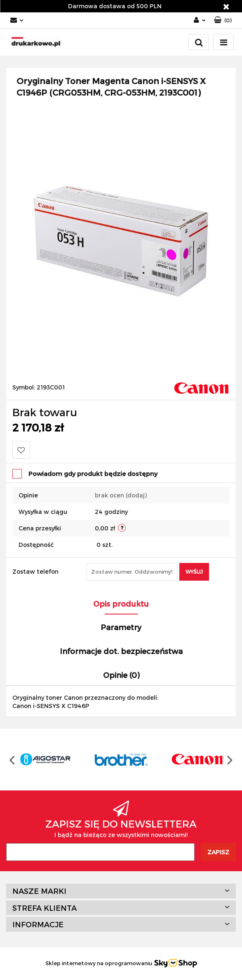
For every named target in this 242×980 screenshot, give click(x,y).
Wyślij (194, 572)
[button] (223, 20)
